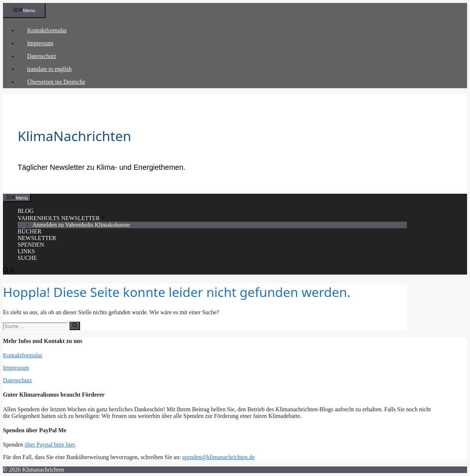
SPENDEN (31, 245)
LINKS (26, 251)
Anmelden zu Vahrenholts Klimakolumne (81, 225)
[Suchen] (75, 326)
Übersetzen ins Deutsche (56, 82)
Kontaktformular (47, 30)
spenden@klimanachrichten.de (218, 457)
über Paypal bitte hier (50, 445)
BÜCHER (30, 231)
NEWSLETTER (37, 238)
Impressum (40, 43)
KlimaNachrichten (74, 136)
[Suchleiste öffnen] (9, 271)
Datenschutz (42, 56)
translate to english (49, 69)
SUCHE (27, 258)
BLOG (26, 211)
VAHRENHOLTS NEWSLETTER (62, 218)
